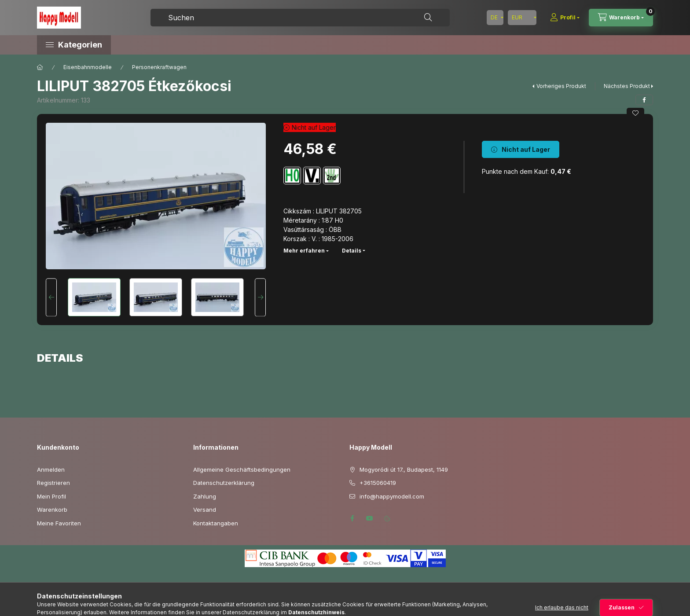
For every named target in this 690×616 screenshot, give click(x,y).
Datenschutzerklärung (224, 483)
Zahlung (205, 496)
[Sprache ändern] (495, 18)
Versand (205, 510)
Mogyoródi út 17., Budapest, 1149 (404, 469)
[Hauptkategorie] (40, 67)
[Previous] (51, 297)
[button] (112, 45)
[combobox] (300, 18)
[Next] (260, 297)
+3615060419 (378, 483)
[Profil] (565, 18)
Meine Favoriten (59, 523)
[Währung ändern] (522, 18)
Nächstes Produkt (627, 86)
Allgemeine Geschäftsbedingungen (242, 469)
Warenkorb (52, 510)
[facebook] (644, 100)
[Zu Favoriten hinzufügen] (635, 113)
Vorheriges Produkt (561, 86)
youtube (370, 518)
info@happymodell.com (392, 496)
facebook (352, 518)
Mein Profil (51, 496)
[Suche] (428, 18)
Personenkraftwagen (159, 67)
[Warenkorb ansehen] (621, 18)
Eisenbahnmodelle (88, 67)
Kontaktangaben (216, 523)
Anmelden (51, 469)
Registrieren (53, 483)
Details (352, 251)
